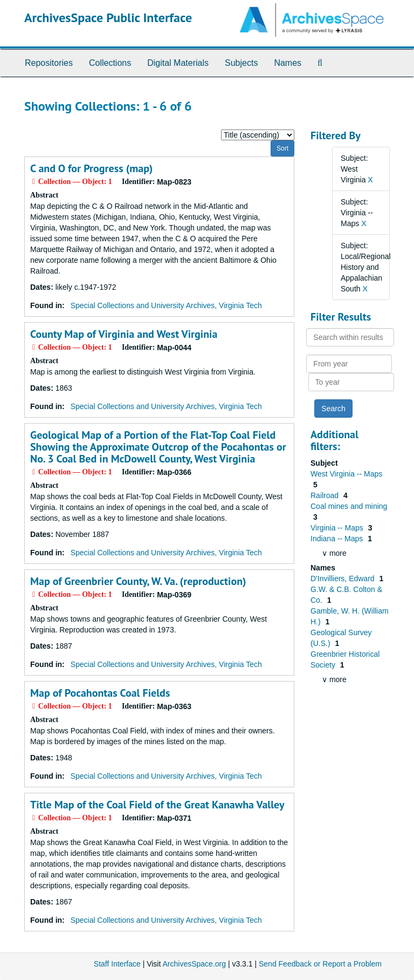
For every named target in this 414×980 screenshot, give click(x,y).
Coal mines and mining (349, 506)
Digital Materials (178, 63)
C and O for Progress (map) (91, 168)
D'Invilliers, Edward (344, 579)
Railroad (326, 495)
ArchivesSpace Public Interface (108, 18)
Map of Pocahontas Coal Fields (100, 693)
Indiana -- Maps (338, 539)
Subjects (241, 63)
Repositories (49, 63)
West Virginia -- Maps (346, 474)
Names (288, 63)
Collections (110, 63)
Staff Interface (117, 964)
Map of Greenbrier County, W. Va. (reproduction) (138, 581)
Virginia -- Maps (338, 528)
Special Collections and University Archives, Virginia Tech (166, 305)
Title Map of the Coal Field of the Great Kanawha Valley (157, 805)
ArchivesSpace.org (194, 964)
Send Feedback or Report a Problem (320, 964)
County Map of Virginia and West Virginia (124, 334)
